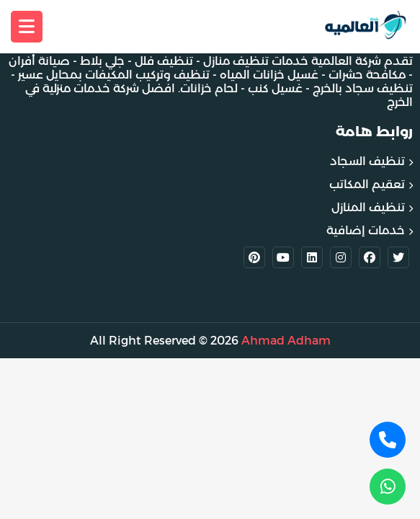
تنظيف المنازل (368, 207)
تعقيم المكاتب (367, 184)
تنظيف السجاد (367, 161)
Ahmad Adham (286, 341)
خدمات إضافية (366, 230)
